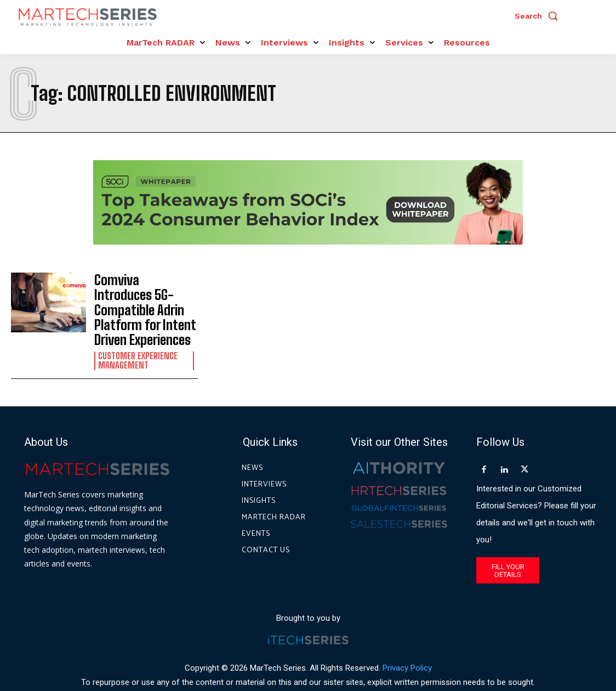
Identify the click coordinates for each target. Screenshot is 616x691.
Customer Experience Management (137, 334)
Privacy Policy (407, 641)
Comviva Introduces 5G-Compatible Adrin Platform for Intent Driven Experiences (140, 297)
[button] (539, 16)
